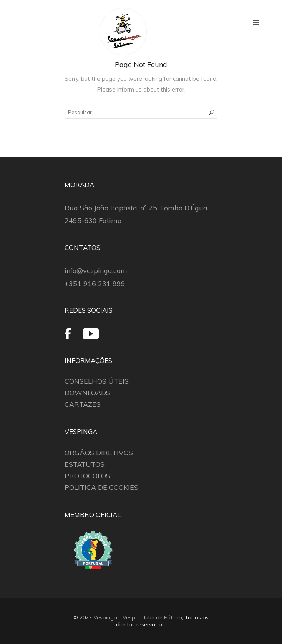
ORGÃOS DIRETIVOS (99, 453)
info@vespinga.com (96, 270)
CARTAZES (83, 404)
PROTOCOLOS (87, 476)
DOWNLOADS (87, 393)
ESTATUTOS (85, 464)
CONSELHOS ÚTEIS (97, 381)
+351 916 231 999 (95, 284)
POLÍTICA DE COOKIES (101, 487)
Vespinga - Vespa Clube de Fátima (138, 617)
